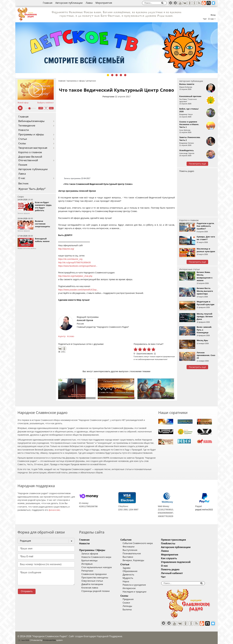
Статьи (23, 139)
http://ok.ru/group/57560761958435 (74, 263)
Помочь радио (187, 171)
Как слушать (177, 558)
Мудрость (132, 578)
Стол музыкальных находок (97, 567)
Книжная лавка (90, 588)
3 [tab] (117, 75)
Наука (130, 581)
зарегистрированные (165, 356)
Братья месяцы (89, 561)
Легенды (131, 606)
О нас (22, 178)
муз (51, 108)
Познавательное (135, 554)
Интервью (87, 564)
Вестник (23, 184)
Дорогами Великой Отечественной (30, 159)
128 (41, 108)
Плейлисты (176, 544)
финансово (54, 510)
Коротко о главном (30, 152)
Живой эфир (23, 103)
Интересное (133, 588)
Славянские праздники (94, 574)
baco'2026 (23, 639)
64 (46, 108)
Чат (205, 19)
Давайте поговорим (92, 584)
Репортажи (108, 97)
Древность (132, 575)
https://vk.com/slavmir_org (70, 259)
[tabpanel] (116, 48)
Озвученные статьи (92, 581)
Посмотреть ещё (197, 164)
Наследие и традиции (138, 592)
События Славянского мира (141, 543)
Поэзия (23, 165)
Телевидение (27, 126)
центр (62, 336)
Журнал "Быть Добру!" (32, 189)
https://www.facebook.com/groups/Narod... (78, 266)
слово (71, 336)
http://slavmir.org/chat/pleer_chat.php (75, 276)
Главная (48, 3)
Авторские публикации (69, 3)
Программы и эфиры (31, 135)
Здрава (130, 568)
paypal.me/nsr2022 (204, 510)
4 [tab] (121, 75)
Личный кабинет (180, 573)
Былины (131, 610)
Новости (24, 130)
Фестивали (132, 547)
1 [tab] (108, 75)
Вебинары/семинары (31, 121)
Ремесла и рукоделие (138, 585)
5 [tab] (125, 75)
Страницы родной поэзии (96, 591)
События (130, 540)
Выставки (132, 557)
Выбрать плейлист (46, 103)
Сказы (22, 143)
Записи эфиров (90, 554)
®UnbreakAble (49, 638)
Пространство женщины (95, 578)
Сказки (130, 603)
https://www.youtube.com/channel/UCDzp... (78, 290)
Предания (132, 599)
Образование (134, 571)
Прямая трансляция (181, 540)
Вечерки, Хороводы (137, 560)
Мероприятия (104, 3)
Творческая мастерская (33, 148)
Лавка (89, 3)
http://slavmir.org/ (66, 249)
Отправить (27, 591)
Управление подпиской (183, 562)
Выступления (134, 550)
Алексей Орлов (85, 320)
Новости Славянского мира (96, 557)
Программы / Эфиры (92, 550)
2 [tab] (112, 75)
